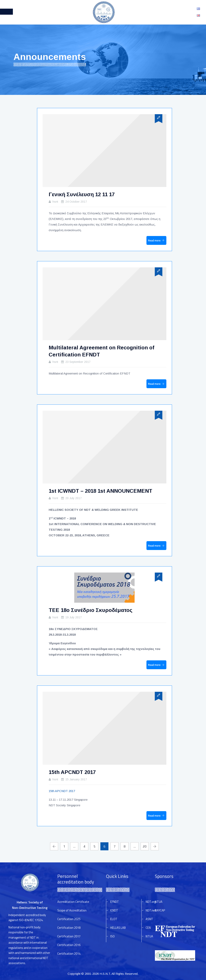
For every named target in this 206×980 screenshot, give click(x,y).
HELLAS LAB (118, 928)
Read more (154, 240)
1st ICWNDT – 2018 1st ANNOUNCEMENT (100, 491)
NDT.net (151, 910)
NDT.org (151, 902)
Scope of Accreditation (72, 910)
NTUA (149, 936)
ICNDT (114, 910)
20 (145, 846)
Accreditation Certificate (73, 902)
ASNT (149, 919)
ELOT (114, 919)
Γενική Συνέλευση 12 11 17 (82, 194)
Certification (69, 919)
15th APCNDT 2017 (72, 772)
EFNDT (115, 902)
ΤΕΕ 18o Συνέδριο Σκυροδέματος (91, 610)
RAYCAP (160, 910)
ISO (112, 936)
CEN (148, 928)
